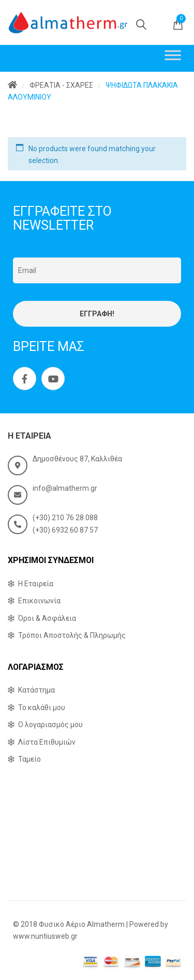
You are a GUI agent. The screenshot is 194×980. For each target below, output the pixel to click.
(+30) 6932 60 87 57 (65, 530)
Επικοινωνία (39, 601)
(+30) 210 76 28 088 (65, 518)
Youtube (53, 379)
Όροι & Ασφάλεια (47, 618)
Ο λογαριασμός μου (50, 725)
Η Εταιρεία (36, 584)
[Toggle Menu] (173, 55)
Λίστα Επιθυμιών (47, 742)
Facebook (25, 379)
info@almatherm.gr (65, 488)
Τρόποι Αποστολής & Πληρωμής (72, 635)
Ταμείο (29, 759)
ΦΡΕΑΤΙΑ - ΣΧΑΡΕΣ (61, 85)
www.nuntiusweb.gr (45, 936)
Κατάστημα (36, 690)
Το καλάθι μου (42, 708)
